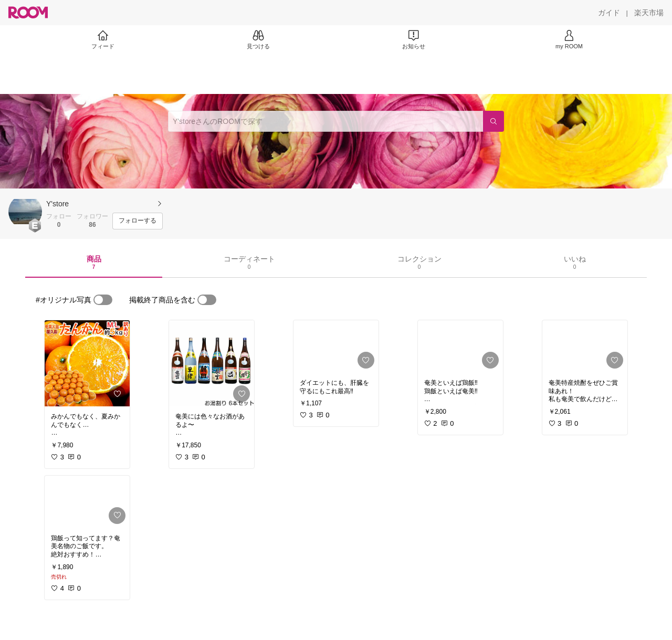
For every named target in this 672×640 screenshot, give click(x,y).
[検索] (493, 121)
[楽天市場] (649, 13)
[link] (87, 363)
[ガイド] (609, 13)
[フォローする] (138, 221)
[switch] (103, 300)
